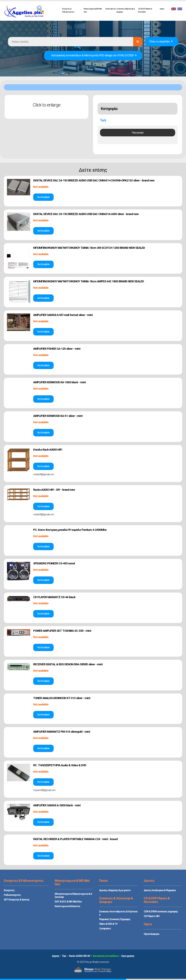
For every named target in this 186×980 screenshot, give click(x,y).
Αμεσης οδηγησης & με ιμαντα (115, 890)
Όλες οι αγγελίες (161, 41)
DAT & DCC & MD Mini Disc (68, 902)
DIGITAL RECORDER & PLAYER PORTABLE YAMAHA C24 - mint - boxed (75, 839)
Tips (64, 956)
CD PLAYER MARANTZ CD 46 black (54, 597)
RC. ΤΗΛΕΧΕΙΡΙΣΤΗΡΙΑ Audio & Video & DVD (60, 765)
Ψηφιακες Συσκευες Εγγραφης (115, 919)
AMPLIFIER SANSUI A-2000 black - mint (57, 805)
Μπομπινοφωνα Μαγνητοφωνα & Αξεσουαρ (73, 895)
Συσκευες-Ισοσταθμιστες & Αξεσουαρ (118, 913)
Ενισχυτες (9, 890)
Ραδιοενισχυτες (12, 895)
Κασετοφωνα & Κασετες (67, 906)
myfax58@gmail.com (44, 474)
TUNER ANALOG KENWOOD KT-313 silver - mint (62, 698)
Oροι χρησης (128, 956)
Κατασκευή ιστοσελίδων (106, 956)
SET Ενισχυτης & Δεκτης (17, 900)
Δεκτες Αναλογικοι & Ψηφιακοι (160, 890)
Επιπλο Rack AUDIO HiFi (48, 450)
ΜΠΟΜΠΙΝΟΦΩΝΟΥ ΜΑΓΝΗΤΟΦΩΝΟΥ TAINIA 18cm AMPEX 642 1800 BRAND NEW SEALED (89, 281)
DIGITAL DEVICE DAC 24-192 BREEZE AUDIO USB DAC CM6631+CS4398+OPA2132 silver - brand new (94, 180)
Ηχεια (162, 9)
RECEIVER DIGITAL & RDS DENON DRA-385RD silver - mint (68, 664)
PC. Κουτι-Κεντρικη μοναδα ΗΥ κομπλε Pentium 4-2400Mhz (70, 530)
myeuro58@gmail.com (44, 790)
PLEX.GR (24, 12)
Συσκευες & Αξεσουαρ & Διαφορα (126, 10)
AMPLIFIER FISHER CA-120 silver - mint (57, 349)
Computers (105, 929)
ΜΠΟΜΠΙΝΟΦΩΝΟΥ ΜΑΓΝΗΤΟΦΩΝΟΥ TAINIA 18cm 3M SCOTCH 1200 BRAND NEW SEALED (89, 248)
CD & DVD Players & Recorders (145, 10)
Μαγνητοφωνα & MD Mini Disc (93, 10)
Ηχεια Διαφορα (151, 934)
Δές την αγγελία (43, 197)
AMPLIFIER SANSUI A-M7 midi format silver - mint (63, 315)
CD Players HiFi (152, 916)
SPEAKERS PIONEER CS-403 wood (54, 563)
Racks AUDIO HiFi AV (80, 956)
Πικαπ (107, 9)
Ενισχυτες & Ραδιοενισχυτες (68, 10)
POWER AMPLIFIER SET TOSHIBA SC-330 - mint (62, 631)
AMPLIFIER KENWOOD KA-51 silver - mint (58, 416)
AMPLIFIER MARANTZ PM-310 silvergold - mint (62, 732)
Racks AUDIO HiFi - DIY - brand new (54, 490)
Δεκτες (113, 9)
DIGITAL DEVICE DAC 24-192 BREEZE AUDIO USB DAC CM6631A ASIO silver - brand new (86, 214)
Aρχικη (55, 956)
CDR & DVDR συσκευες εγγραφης (161, 912)
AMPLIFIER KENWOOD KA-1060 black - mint (59, 382)
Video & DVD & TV (108, 924)
